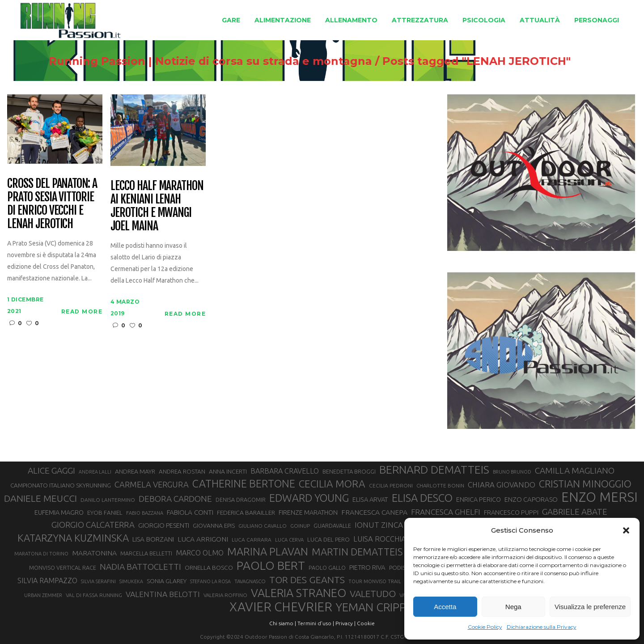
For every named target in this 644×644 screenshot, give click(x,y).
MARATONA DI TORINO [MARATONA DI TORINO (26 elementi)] (41, 554)
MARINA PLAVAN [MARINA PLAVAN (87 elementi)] (268, 551)
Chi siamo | (283, 623)
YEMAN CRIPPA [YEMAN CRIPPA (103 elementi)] (374, 607)
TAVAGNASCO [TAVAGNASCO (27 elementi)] (250, 581)
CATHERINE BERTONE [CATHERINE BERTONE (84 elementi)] (244, 483)
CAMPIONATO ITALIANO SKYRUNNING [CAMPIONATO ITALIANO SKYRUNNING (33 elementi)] (61, 485)
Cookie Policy (485, 627)
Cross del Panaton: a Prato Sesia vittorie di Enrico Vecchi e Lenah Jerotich (52, 204)
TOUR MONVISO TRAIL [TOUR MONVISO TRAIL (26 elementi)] (375, 581)
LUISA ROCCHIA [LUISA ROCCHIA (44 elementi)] (380, 539)
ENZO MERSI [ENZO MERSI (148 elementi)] (600, 497)
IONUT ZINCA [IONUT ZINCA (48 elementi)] (379, 525)
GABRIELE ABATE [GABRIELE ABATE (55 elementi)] (575, 512)
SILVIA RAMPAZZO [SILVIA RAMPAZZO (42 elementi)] (47, 580)
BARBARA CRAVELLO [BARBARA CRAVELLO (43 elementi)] (285, 471)
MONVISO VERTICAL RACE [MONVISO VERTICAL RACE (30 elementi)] (63, 568)
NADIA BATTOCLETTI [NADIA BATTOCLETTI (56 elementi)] (140, 567)
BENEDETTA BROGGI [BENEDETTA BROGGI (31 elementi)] (349, 471)
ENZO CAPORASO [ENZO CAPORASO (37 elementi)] (531, 499)
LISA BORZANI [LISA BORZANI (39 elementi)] (153, 539)
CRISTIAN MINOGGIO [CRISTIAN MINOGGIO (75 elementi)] (585, 484)
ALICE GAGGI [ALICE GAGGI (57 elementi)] (51, 470)
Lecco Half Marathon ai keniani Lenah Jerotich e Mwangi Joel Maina (157, 206)
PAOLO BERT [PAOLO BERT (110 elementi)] (271, 565)
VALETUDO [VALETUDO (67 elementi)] (373, 593)
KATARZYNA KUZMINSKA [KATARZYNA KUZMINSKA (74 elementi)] (73, 538)
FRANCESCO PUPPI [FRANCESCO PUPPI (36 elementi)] (511, 512)
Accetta (445, 607)
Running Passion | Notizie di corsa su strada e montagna (218, 61)
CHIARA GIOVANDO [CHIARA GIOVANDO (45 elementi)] (502, 485)
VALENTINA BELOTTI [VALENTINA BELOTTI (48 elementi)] (163, 594)
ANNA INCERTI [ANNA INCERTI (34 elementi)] (228, 471)
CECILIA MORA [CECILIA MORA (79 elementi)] (332, 484)
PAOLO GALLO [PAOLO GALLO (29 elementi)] (327, 568)
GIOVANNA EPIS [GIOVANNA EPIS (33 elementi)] (214, 525)
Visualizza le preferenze (590, 607)
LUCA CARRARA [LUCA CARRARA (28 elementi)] (252, 540)
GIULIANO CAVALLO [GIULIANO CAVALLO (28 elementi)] (263, 526)
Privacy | (345, 623)
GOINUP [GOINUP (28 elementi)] (300, 526)
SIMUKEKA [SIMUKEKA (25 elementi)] (131, 581)
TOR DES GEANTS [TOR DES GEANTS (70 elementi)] (307, 580)
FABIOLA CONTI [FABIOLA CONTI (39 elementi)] (190, 512)
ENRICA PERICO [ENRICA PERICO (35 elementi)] (479, 500)
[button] (626, 530)
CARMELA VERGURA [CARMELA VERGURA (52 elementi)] (152, 484)
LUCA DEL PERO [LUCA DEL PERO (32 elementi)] (328, 540)
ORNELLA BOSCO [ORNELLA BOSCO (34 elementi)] (209, 568)
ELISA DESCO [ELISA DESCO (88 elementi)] (422, 498)
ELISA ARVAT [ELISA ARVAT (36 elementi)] (370, 499)
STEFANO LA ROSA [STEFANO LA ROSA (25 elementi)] (210, 581)
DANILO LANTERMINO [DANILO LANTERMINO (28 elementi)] (108, 500)
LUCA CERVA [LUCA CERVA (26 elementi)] (289, 540)
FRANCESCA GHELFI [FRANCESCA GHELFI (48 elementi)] (446, 512)
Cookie (366, 623)
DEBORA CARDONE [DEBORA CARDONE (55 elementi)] (175, 499)
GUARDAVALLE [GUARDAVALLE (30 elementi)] (332, 525)
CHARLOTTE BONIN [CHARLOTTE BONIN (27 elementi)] (440, 485)
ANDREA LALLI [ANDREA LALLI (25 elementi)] (95, 472)
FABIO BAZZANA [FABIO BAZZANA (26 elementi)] (145, 513)
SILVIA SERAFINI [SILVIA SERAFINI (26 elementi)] (98, 581)
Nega (513, 607)
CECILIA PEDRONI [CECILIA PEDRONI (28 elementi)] (391, 485)
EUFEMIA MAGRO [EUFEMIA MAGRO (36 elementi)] (59, 512)
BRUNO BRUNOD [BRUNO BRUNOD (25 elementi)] (512, 472)
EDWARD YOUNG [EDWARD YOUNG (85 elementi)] (309, 498)
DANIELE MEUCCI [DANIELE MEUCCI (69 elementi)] (40, 498)
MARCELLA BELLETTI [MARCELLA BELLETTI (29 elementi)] (146, 553)
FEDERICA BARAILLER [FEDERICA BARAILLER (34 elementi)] (246, 513)
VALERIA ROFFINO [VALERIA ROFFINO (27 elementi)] (225, 595)
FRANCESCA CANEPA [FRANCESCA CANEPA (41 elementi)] (374, 512)
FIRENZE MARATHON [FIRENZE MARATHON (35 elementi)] (308, 513)
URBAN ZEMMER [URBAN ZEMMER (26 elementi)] (43, 595)
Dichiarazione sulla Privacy (542, 627)
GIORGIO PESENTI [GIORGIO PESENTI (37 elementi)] (164, 525)
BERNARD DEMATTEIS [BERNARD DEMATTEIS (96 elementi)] (434, 470)
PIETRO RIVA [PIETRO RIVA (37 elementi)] (367, 567)
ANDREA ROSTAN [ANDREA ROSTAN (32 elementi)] (182, 472)
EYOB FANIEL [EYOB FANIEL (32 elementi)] (105, 513)
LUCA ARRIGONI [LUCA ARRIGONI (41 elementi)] (203, 539)
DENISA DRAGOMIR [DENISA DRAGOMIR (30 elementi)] (241, 500)
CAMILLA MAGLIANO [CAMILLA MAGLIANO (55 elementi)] (575, 470)
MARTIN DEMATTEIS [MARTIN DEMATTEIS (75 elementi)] (357, 552)
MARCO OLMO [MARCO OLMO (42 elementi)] (200, 553)
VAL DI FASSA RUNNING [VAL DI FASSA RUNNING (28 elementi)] (94, 595)
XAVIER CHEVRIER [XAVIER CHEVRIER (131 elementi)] (281, 607)
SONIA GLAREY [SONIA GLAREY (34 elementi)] (167, 581)
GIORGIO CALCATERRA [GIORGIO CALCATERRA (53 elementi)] (93, 525)
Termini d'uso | (316, 623)
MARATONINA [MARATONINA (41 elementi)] (94, 553)
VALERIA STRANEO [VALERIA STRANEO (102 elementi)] (299, 593)
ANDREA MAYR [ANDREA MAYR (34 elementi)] (135, 471)
